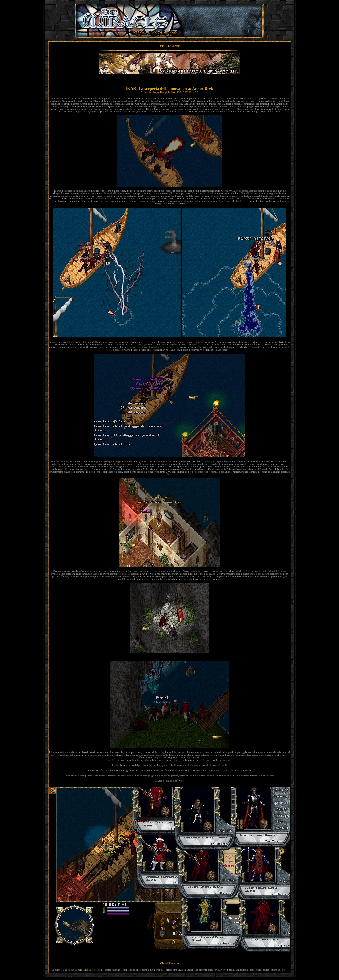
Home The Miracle (169, 46)
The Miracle (90, 970)
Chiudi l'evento (169, 963)
